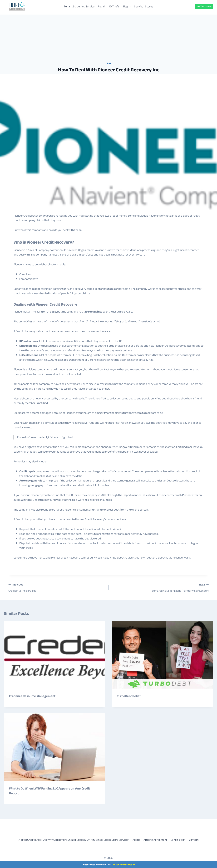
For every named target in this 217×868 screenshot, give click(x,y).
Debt (109, 63)
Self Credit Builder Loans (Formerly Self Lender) (160, 588)
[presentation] (55, 655)
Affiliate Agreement (155, 840)
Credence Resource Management (32, 696)
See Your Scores (144, 6)
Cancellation (178, 840)
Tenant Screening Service (79, 6)
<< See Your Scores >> (124, 865)
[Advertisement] (108, 37)
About (136, 840)
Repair (102, 6)
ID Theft (114, 6)
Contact (194, 840)
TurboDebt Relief (129, 696)
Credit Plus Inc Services (57, 588)
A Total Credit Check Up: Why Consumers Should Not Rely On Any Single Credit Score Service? (74, 840)
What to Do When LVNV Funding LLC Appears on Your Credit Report (50, 791)
